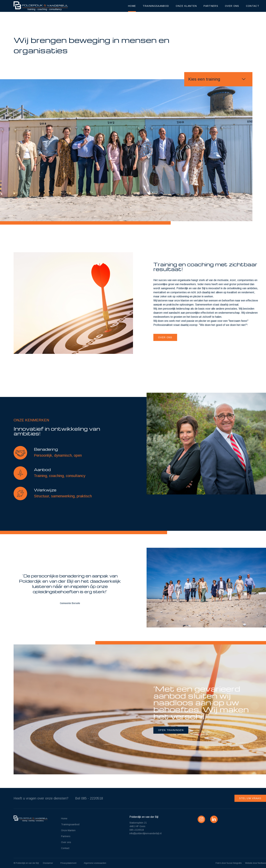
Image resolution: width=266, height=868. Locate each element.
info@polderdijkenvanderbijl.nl (145, 833)
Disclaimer (48, 863)
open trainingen (171, 730)
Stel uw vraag (250, 798)
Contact (253, 6)
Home (132, 6)
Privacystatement (68, 863)
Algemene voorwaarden (95, 863)
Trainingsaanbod (156, 6)
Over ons (232, 6)
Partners (211, 6)
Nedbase (262, 863)
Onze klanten (186, 6)
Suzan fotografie (234, 863)
